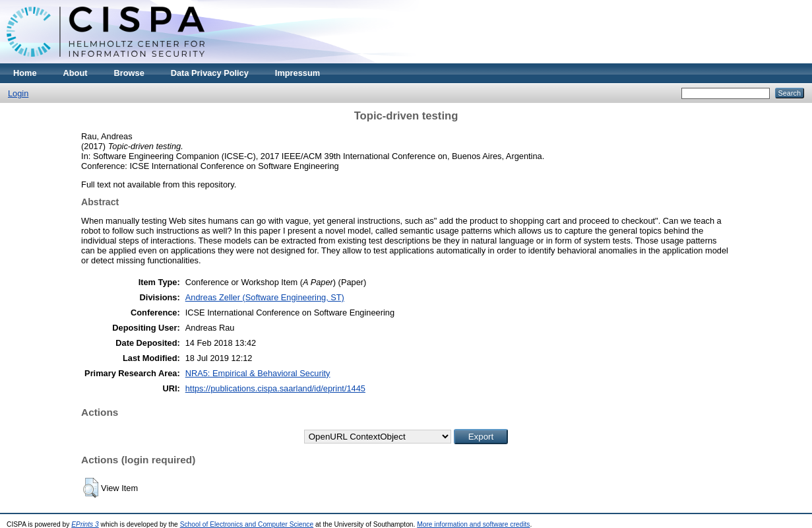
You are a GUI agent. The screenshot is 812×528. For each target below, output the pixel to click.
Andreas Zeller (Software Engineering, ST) (265, 297)
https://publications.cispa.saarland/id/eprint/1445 (275, 388)
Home (25, 73)
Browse (129, 73)
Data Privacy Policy (210, 73)
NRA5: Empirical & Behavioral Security (258, 373)
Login (18, 93)
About (76, 73)
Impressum (297, 73)
